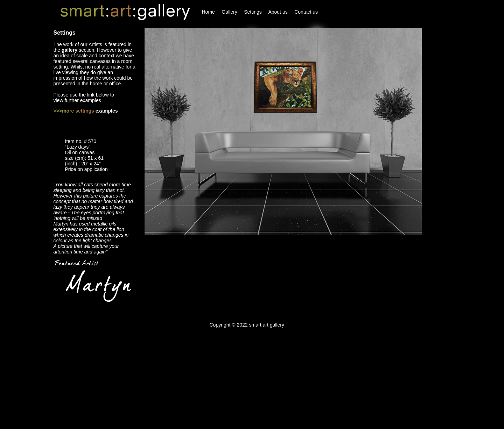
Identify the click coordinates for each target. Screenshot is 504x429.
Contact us (306, 12)
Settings (253, 12)
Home (208, 12)
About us (278, 12)
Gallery (229, 12)
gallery (69, 50)
